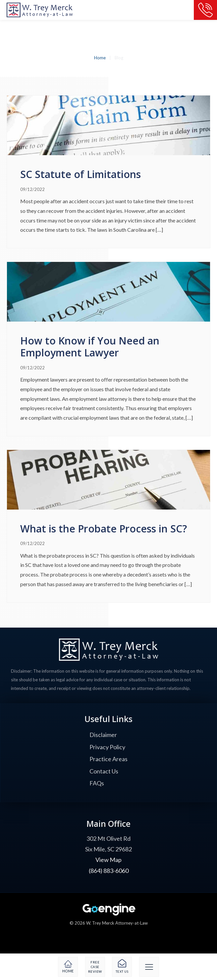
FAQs (97, 783)
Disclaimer (103, 735)
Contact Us (104, 771)
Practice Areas (108, 759)
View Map (108, 860)
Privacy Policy (107, 747)
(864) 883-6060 (109, 871)
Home (100, 58)
